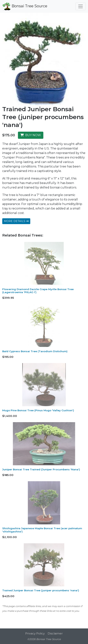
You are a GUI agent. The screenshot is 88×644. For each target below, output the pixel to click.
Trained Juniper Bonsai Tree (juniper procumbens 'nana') (41, 590)
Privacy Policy (35, 633)
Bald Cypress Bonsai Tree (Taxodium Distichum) (35, 351)
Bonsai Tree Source (25, 6)
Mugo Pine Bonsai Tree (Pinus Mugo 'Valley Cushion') (38, 410)
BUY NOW (31, 135)
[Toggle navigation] (81, 6)
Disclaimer (55, 633)
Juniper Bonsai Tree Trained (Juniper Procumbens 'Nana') (41, 469)
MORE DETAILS (16, 221)
